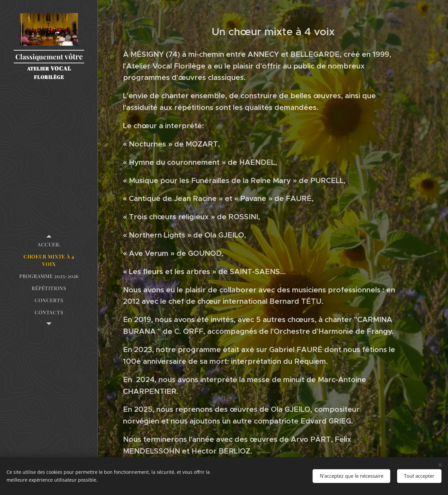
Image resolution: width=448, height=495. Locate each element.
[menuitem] (49, 245)
